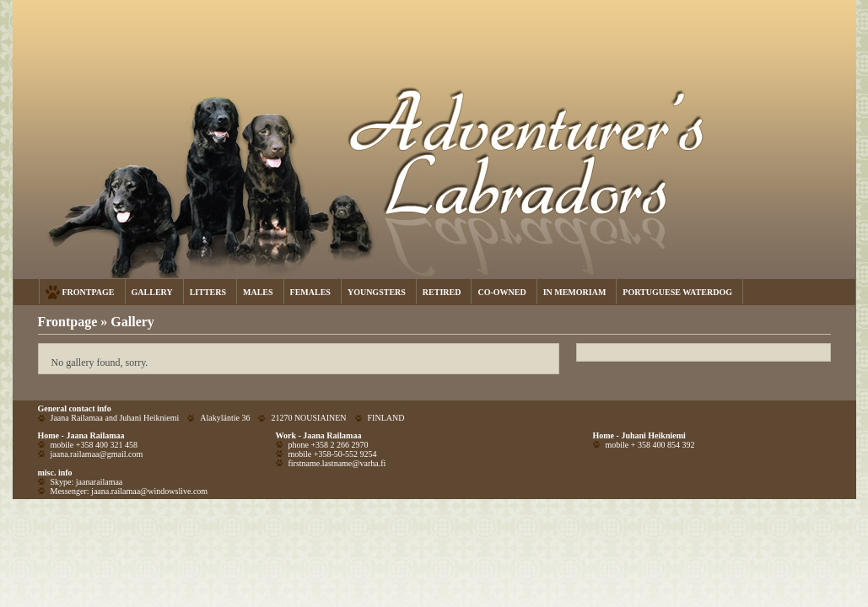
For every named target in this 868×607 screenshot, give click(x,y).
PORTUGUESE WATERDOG (677, 292)
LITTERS (208, 292)
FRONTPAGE (89, 292)
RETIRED (442, 292)
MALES (258, 292)
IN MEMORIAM (575, 292)
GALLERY (152, 292)
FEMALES (310, 292)
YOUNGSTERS (377, 292)
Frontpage (68, 322)
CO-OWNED (501, 292)
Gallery (132, 322)
